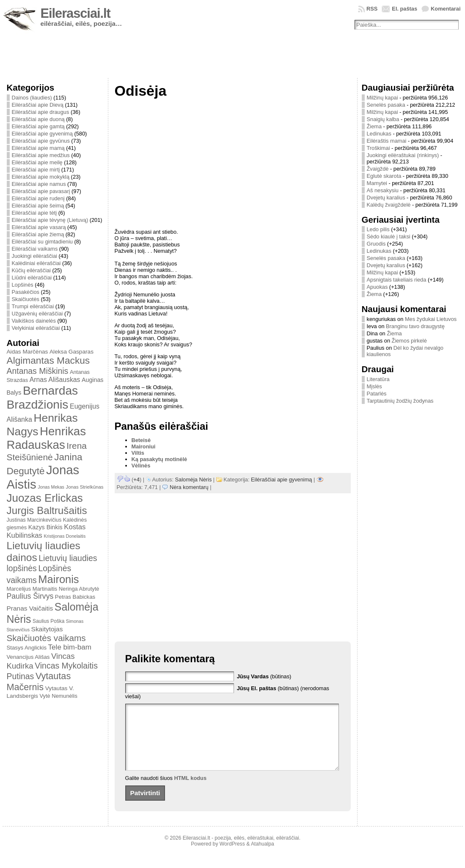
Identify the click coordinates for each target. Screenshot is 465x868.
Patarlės (377, 394)
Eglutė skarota (384, 176)
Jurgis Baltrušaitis (47, 510)
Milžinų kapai (382, 98)
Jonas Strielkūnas (85, 487)
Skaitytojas (47, 629)
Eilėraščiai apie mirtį (36, 170)
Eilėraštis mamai (387, 141)
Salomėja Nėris (194, 480)
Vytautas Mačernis (39, 681)
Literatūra (378, 379)
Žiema (374, 126)
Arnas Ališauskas (55, 380)
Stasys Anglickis (27, 648)
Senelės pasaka (386, 105)
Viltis (138, 453)
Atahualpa (263, 857)
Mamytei (377, 183)
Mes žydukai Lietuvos (431, 319)
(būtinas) (264, 676)
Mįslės (374, 386)
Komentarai (446, 9)
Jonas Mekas (51, 487)
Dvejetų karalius (386, 198)
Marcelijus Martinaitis (32, 589)
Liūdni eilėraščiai (32, 278)
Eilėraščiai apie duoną (38, 119)
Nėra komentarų (189, 487)
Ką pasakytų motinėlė (160, 459)
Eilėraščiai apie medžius (41, 155)
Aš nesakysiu (383, 190)
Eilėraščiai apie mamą (38, 148)
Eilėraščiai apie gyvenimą (42, 134)
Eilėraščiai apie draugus (41, 112)
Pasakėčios (26, 292)
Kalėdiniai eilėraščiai (36, 263)
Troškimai (378, 148)
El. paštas (404, 9)
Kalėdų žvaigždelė (389, 205)
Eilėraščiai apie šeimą (38, 206)
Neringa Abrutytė (79, 589)
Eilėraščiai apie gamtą (38, 126)
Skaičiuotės (26, 299)
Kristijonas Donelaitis (65, 536)
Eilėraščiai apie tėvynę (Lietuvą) (50, 220)
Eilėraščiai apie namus (39, 184)
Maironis (58, 579)
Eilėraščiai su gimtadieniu (42, 242)
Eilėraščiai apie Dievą (38, 105)
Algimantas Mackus (48, 360)
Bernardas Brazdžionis (43, 397)
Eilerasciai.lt (76, 13)
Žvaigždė (378, 169)
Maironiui (144, 446)
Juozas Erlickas (45, 498)
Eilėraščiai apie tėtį (34, 213)
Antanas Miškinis (38, 371)
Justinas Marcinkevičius (34, 520)
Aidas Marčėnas (28, 352)
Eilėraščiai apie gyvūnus (41, 141)
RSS (372, 9)
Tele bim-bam (70, 647)
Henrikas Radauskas (47, 438)
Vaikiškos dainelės (34, 321)
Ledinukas (379, 134)
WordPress (232, 857)
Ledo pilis (378, 229)
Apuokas (377, 287)
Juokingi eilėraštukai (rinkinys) (403, 155)
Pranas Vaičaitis (30, 608)
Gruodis (376, 244)
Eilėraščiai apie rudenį (38, 198)
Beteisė (141, 440)
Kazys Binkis (45, 527)
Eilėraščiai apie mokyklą (41, 177)
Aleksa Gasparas (72, 352)
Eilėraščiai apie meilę (37, 162)
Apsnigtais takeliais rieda (397, 280)
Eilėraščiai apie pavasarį (41, 191)
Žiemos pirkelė (409, 341)
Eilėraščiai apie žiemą (38, 234)
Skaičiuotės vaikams (46, 638)
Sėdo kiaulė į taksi (389, 236)
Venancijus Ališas (28, 657)
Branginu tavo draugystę (415, 326)
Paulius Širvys (30, 596)
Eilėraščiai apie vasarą (39, 227)
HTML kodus (190, 791)
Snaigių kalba (383, 119)
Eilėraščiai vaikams (35, 249)
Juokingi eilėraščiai (34, 256)
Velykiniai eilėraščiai (36, 328)
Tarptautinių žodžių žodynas (400, 401)
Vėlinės (141, 466)
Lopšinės (23, 285)
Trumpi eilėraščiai (33, 306)
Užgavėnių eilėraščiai (37, 314)
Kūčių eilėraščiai (31, 270)
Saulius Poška (48, 621)
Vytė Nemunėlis (58, 696)
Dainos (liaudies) (32, 98)
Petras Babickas (75, 597)
